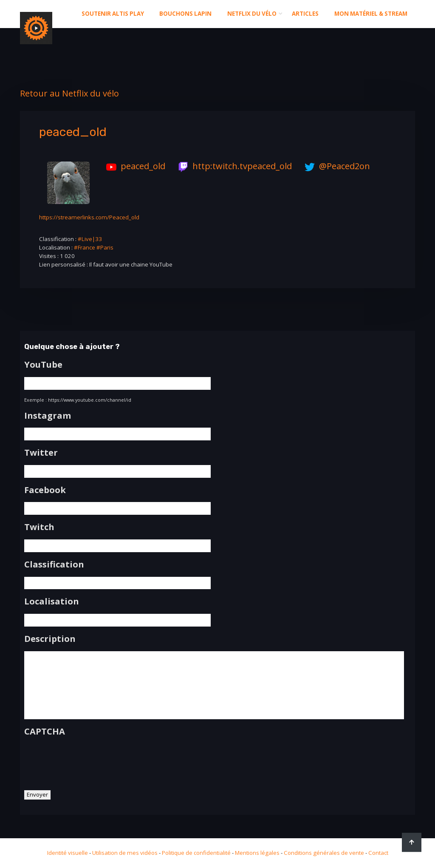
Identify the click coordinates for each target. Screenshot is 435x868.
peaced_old (134, 166)
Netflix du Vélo (252, 14)
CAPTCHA (45, 732)
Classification (54, 564)
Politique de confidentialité (196, 853)
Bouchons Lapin (185, 14)
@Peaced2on (335, 166)
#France (85, 247)
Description (50, 639)
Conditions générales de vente (324, 853)
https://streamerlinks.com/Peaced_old (89, 217)
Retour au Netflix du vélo (69, 93)
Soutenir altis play (113, 14)
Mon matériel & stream (371, 14)
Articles (305, 14)
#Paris (105, 247)
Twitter (41, 453)
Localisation (52, 601)
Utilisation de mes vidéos (125, 853)
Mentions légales (257, 853)
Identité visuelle (68, 853)
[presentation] (89, 760)
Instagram (48, 416)
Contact (378, 853)
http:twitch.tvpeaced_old (233, 166)
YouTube (43, 365)
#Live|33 (90, 239)
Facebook (45, 490)
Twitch (39, 527)
